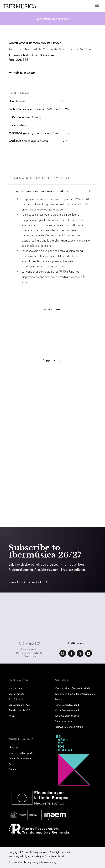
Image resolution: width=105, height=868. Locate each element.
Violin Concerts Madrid (67, 710)
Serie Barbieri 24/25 (19, 710)
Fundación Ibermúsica (20, 758)
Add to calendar (22, 73)
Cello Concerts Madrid (67, 716)
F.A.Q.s (12, 716)
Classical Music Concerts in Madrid (73, 688)
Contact (13, 769)
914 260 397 (29, 644)
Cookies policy (49, 862)
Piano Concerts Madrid (67, 705)
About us (13, 747)
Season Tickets (16, 694)
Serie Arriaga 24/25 (19, 705)
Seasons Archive (63, 721)
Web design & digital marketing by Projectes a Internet (36, 856)
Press (11, 764)
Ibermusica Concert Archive (69, 727)
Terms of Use (15, 862)
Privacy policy (31, 862)
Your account (15, 688)
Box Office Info (17, 699)
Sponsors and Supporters (22, 753)
